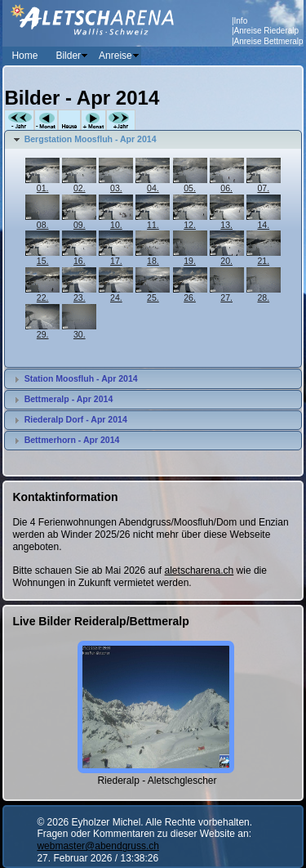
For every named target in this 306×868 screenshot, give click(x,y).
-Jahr (19, 121)
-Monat (46, 121)
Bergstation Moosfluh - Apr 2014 (91, 139)
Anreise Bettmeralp (269, 41)
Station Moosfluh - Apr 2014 (81, 378)
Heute (69, 121)
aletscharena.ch (200, 570)
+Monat (93, 121)
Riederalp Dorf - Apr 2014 (76, 419)
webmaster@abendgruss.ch (98, 846)
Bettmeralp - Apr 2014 (69, 399)
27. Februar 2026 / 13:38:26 (98, 858)
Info (241, 21)
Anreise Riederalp (267, 31)
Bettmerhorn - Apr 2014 (72, 440)
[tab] (153, 140)
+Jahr (121, 121)
